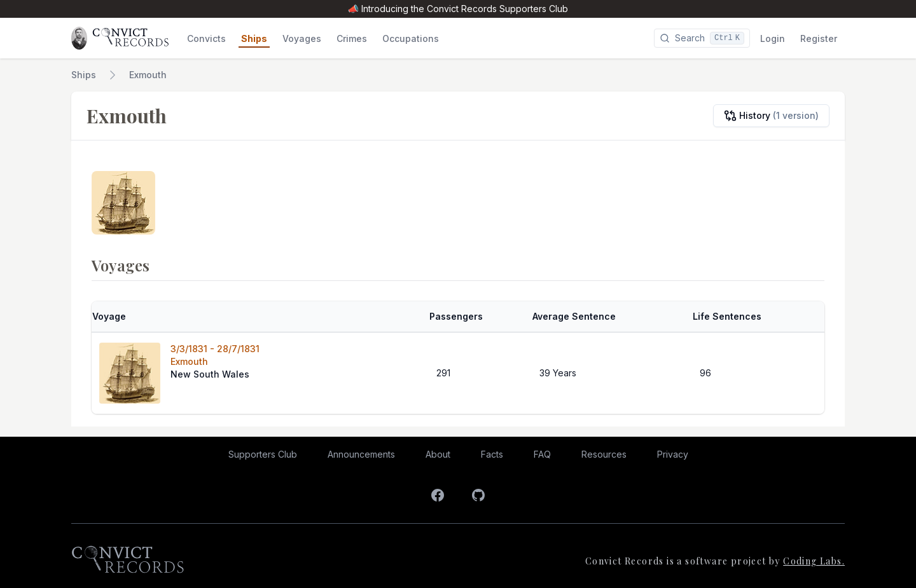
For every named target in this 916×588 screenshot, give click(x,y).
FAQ (542, 454)
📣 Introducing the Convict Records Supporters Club (458, 9)
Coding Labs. (814, 561)
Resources (604, 454)
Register (819, 38)
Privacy (673, 454)
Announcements (361, 454)
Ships (84, 75)
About (438, 454)
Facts (492, 454)
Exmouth (148, 75)
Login (773, 38)
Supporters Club (263, 454)
